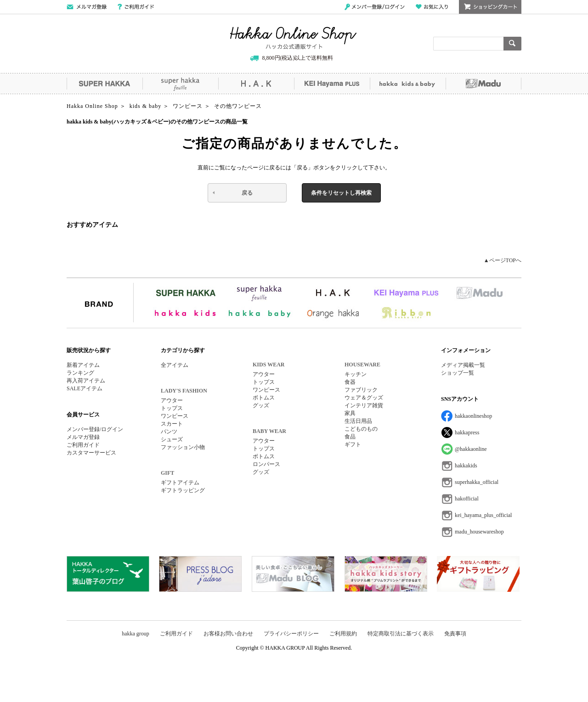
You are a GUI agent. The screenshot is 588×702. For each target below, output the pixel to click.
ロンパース (266, 464)
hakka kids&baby (408, 84)
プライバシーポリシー (291, 634)
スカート (172, 424)
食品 (350, 437)
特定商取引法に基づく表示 (401, 634)
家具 (350, 413)
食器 (350, 382)
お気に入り (432, 7)
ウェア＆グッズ (364, 398)
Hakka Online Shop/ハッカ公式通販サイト (293, 38)
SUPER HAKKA (105, 84)
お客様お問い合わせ (228, 634)
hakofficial (467, 499)
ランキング (80, 373)
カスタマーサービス (91, 453)
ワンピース (175, 416)
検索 (512, 44)
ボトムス (264, 398)
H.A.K (256, 84)
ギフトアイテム (180, 483)
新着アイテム (83, 365)
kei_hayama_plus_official (483, 515)
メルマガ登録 (83, 437)
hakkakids (466, 466)
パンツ (169, 432)
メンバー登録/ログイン (375, 7)
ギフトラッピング (183, 490)
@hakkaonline (471, 449)
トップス (172, 408)
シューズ (172, 439)
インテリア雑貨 (364, 405)
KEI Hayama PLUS (332, 84)
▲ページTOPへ (503, 260)
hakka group (136, 634)
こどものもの (361, 429)
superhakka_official (477, 482)
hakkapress (467, 432)
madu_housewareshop (479, 532)
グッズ (261, 405)
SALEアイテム (85, 388)
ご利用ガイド (136, 7)
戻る (247, 193)
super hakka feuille (180, 84)
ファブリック (361, 390)
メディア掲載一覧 (463, 365)
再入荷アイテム (86, 381)
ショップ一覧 (458, 373)
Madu (483, 84)
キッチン (356, 374)
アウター (172, 400)
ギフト (353, 444)
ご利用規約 (343, 634)
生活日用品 (358, 421)
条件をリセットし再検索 (341, 193)
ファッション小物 (183, 447)
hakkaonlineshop (473, 416)
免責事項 (455, 634)
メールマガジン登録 (87, 7)
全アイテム (175, 365)
